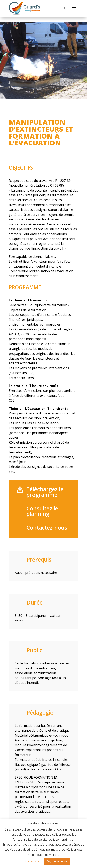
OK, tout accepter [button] (57, 861)
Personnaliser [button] (30, 861)
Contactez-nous (47, 527)
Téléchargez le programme (45, 492)
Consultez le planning (42, 511)
